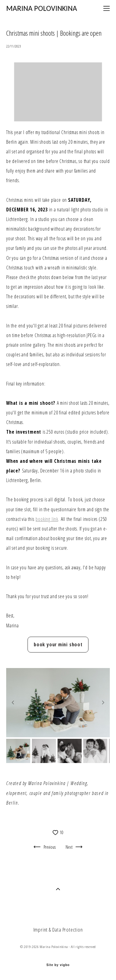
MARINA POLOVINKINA (42, 8)
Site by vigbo (58, 965)
